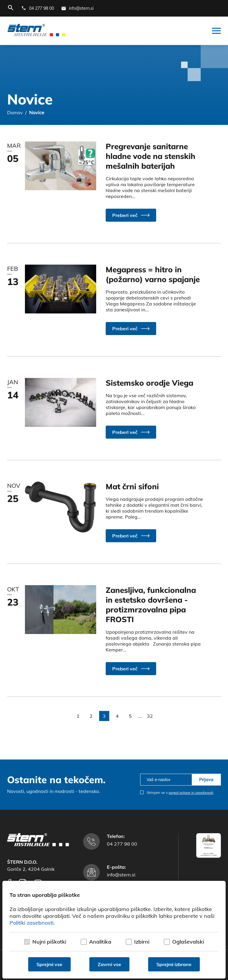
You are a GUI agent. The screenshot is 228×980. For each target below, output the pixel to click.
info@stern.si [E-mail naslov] (121, 875)
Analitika (100, 942)
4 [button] (117, 716)
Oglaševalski (188, 942)
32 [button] (150, 716)
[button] (131, 215)
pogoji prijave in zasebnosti (191, 792)
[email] (166, 780)
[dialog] (114, 930)
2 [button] (91, 716)
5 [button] (130, 716)
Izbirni (142, 942)
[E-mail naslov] (77, 8)
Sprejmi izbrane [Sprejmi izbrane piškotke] (174, 964)
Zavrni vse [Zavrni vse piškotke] (109, 964)
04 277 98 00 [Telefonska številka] (122, 844)
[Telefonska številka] (38, 8)
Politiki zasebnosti (31, 923)
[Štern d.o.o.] (36, 31)
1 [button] (78, 716)
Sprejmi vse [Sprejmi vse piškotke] (49, 964)
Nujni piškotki (49, 942)
